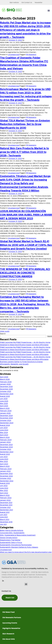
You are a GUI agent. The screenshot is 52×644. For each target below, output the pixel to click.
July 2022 (4, 486)
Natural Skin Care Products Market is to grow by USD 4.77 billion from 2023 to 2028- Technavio (24, 152)
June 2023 (4, 459)
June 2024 (4, 430)
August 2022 (5, 483)
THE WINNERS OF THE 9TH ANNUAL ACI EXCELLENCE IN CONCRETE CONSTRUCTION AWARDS (25, 273)
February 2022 (6, 498)
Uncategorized (14, 55)
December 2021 (6, 503)
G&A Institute (11, 2)
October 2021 (5, 507)
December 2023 (6, 445)
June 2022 (4, 488)
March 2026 (5, 379)
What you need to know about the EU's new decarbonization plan (26, 552)
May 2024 (4, 433)
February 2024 (6, 440)
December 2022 (6, 474)
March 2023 (5, 466)
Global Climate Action (9, 538)
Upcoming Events (10, 623)
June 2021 (4, 517)
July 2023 (4, 457)
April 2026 (4, 377)
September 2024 (7, 423)
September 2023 (7, 452)
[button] (49, 11)
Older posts (5, 331)
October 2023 (6, 449)
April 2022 (4, 493)
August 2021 (5, 512)
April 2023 (4, 464)
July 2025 (4, 399)
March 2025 (5, 408)
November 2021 (6, 505)
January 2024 (5, 442)
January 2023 (5, 471)
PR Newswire (31, 55)
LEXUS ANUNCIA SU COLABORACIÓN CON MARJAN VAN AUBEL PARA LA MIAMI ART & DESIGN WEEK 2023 (26, 215)
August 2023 (5, 454)
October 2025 (6, 391)
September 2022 (7, 481)
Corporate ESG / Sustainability (12, 533)
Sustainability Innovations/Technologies (16, 545)
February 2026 (6, 382)
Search (3, 334)
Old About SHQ (9, 639)
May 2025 (4, 404)
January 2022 (5, 500)
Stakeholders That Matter (10, 540)
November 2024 (6, 418)
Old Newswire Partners (12, 618)
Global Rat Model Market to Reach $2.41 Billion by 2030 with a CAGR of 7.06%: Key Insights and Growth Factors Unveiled (26, 245)
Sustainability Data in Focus (11, 543)
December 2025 (6, 387)
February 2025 (6, 411)
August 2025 (5, 396)
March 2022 (5, 495)
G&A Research (8, 634)
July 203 (3, 524)
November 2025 (6, 389)
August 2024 (5, 425)
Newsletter (39, 2)
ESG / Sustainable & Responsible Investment (18, 535)
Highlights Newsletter (11, 628)
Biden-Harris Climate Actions (12, 530)
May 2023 (4, 461)
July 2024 (4, 428)
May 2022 (4, 491)
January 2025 (5, 413)
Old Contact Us (25, 2)
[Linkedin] (3, 581)
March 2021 (5, 520)
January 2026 (5, 384)
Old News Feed (8, 612)
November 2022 (6, 476)
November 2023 (6, 447)
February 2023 (6, 469)
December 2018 (6, 522)
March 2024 (5, 437)
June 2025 (4, 401)
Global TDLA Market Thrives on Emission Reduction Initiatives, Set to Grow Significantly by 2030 (25, 124)
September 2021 (6, 510)
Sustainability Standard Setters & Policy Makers (19, 547)
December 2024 (6, 416)
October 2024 (6, 420)
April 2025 (4, 406)
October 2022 (6, 478)
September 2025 (7, 394)
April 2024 (4, 435)
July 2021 (4, 515)
